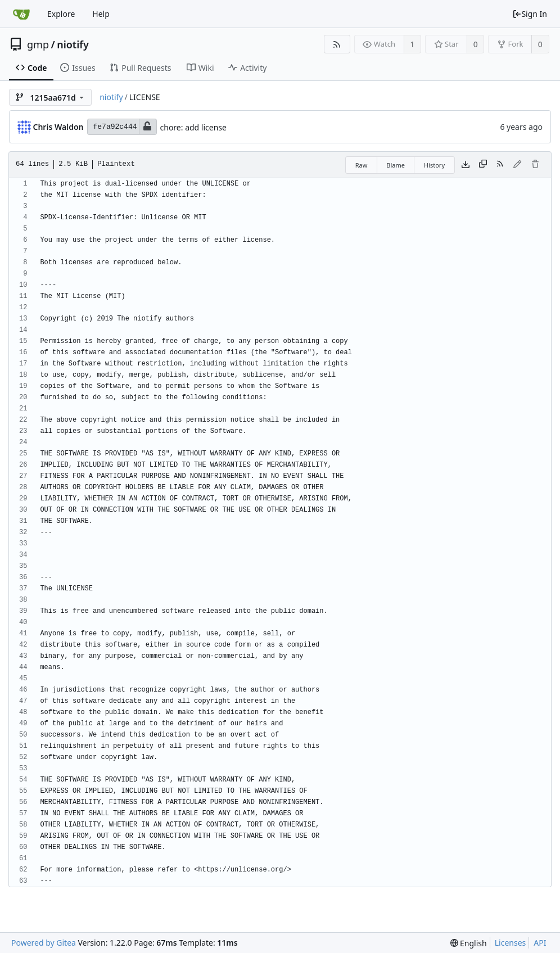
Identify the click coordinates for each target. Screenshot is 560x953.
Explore (61, 14)
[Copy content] (483, 165)
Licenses (511, 943)
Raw (362, 165)
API (540, 943)
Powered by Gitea (44, 943)
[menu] (469, 943)
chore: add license (193, 127)
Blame (396, 165)
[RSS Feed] (337, 44)
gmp (38, 44)
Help (101, 14)
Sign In (530, 14)
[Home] (21, 14)
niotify (73, 44)
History (434, 165)
